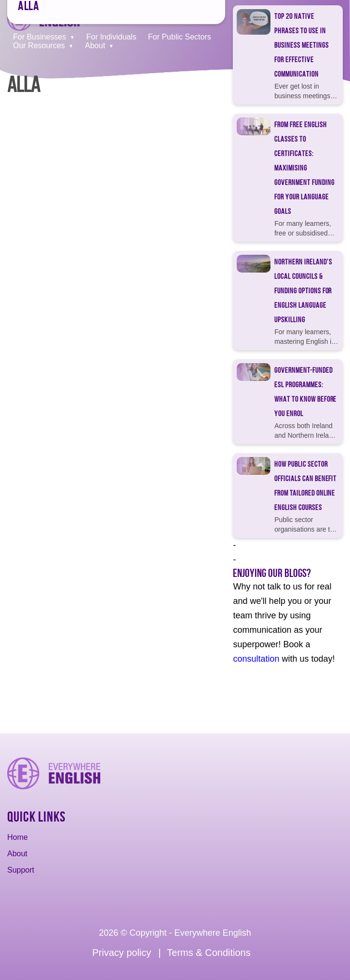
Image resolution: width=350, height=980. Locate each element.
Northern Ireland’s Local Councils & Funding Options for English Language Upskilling (303, 291)
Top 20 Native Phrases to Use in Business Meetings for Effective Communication (301, 45)
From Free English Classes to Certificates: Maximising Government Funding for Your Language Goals (304, 168)
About (95, 46)
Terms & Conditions (209, 953)
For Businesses (40, 37)
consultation (256, 659)
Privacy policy (121, 953)
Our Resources (39, 46)
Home (18, 837)
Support (21, 870)
